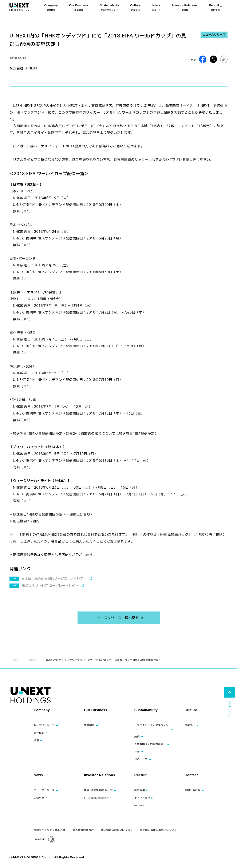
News (33, 660)
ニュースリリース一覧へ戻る (116, 618)
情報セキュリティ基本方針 (50, 830)
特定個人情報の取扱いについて (158, 830)
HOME (15, 660)
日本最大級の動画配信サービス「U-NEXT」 (54, 579)
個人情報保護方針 (83, 830)
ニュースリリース (214, 35)
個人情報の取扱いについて (117, 830)
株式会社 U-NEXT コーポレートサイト (50, 586)
